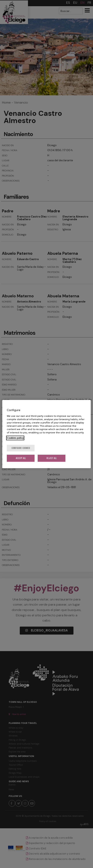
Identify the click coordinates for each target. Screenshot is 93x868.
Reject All (52, 458)
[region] (46, 434)
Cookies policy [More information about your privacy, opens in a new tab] (15, 438)
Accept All (21, 458)
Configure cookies (21, 448)
